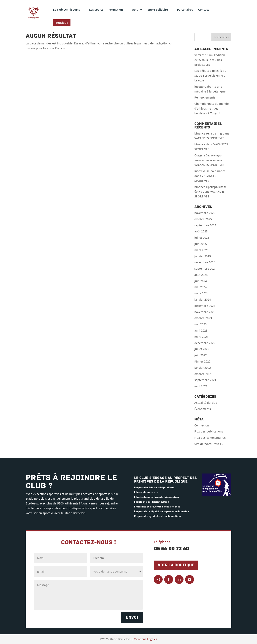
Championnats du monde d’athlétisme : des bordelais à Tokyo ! (212, 108)
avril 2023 (201, 330)
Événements (203, 409)
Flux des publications (209, 431)
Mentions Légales (145, 639)
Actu (135, 10)
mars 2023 (201, 337)
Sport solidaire (158, 10)
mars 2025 (201, 250)
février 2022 (202, 361)
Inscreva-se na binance (210, 171)
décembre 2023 (205, 306)
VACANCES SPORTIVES (209, 138)
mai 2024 (200, 287)
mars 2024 (201, 293)
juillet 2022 (202, 349)
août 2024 (201, 275)
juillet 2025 (202, 238)
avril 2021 (201, 386)
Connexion (202, 425)
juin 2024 (201, 281)
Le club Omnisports (66, 10)
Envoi (132, 617)
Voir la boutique (176, 565)
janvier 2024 (203, 299)
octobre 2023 (203, 318)
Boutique (62, 23)
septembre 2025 (205, 225)
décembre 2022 (205, 343)
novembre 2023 (205, 312)
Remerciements (205, 97)
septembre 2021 (205, 380)
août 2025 (201, 231)
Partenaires (185, 10)
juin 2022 (201, 355)
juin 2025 (201, 244)
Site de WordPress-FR (209, 444)
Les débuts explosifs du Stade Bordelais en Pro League (210, 75)
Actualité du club (206, 403)
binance (200, 144)
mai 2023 (200, 324)
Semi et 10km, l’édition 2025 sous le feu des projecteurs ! (210, 60)
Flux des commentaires (210, 438)
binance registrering (208, 133)
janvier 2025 (203, 256)
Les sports (96, 10)
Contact (204, 10)
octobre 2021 (203, 374)
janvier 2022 (203, 368)
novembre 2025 (205, 213)
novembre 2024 (205, 262)
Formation (116, 10)
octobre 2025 (203, 219)
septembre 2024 (205, 269)
